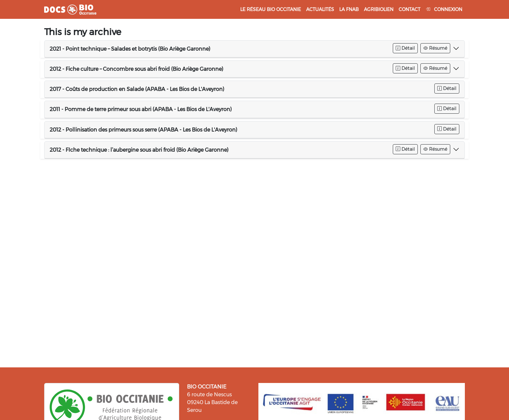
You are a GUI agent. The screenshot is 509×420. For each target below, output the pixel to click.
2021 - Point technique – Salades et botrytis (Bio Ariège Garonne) (130, 49)
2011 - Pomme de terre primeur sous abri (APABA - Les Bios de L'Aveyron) (141, 109)
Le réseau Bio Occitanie (271, 9)
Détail (405, 48)
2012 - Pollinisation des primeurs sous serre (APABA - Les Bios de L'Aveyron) (143, 130)
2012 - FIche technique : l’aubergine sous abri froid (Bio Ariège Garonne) (139, 150)
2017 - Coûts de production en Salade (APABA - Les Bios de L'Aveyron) (137, 89)
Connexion (444, 9)
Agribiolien (379, 9)
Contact (410, 9)
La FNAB (349, 9)
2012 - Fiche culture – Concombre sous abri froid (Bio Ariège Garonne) (137, 69)
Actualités (320, 9)
